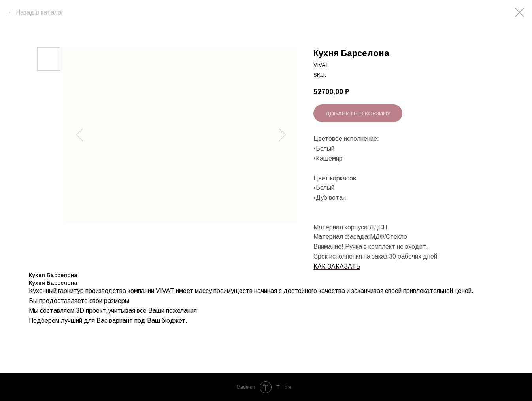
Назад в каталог (40, 12)
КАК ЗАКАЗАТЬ (337, 266)
